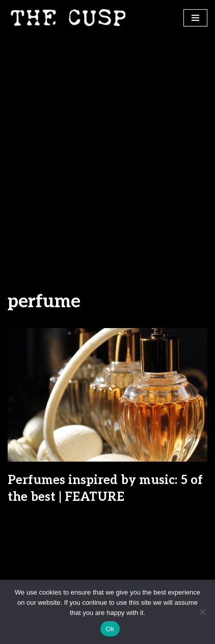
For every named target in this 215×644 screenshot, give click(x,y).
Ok (110, 629)
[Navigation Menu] (195, 18)
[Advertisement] (107, 148)
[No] (202, 612)
